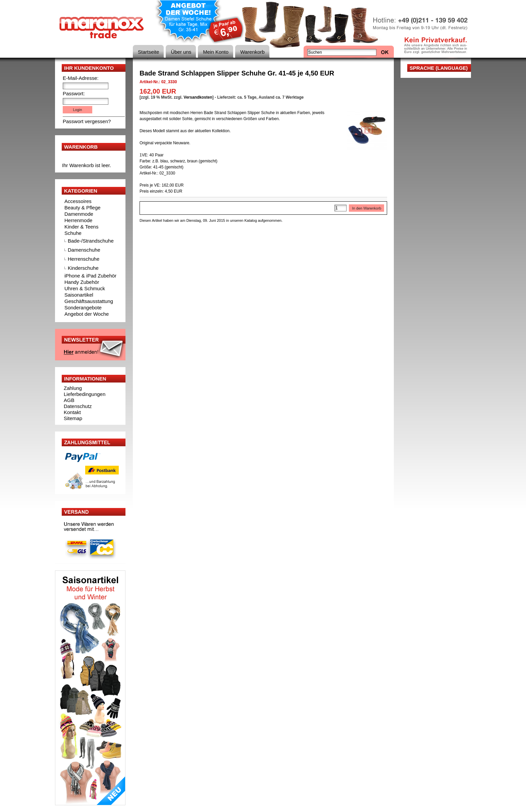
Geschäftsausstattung (89, 301)
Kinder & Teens (81, 227)
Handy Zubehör (82, 282)
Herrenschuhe (84, 259)
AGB (69, 400)
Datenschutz (78, 406)
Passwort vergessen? (87, 121)
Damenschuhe (84, 250)
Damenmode (79, 214)
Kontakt (72, 412)
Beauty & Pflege (83, 208)
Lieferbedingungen (85, 394)
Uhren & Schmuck (85, 288)
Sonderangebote (83, 308)
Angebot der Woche (87, 314)
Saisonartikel (79, 295)
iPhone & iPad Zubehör (90, 276)
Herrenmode (78, 220)
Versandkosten (198, 97)
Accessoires (78, 201)
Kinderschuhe (83, 268)
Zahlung (73, 388)
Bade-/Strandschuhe (91, 241)
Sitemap (73, 418)
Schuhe (73, 233)
